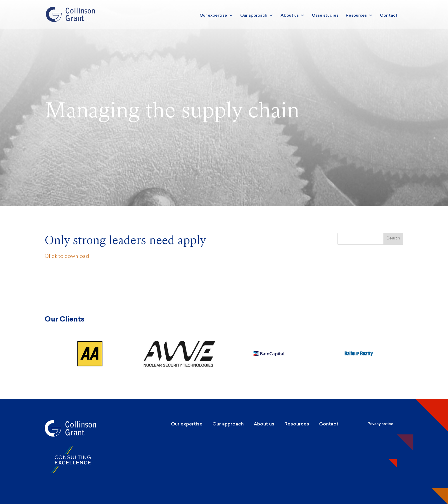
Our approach (257, 15)
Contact (389, 15)
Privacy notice (380, 424)
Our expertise (216, 15)
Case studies (325, 15)
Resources (359, 15)
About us (293, 15)
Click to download (67, 257)
